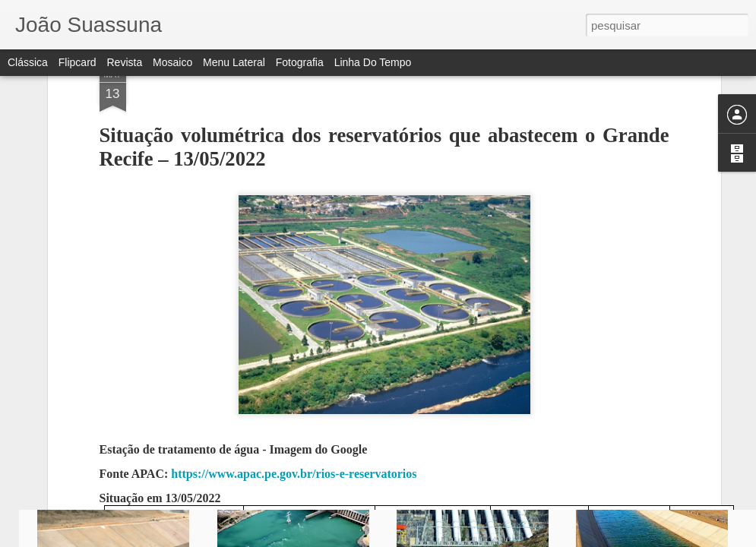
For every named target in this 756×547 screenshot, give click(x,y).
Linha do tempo (373, 62)
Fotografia (300, 62)
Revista (124, 62)
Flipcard (77, 62)
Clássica (28, 62)
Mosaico (172, 62)
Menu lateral (234, 62)
